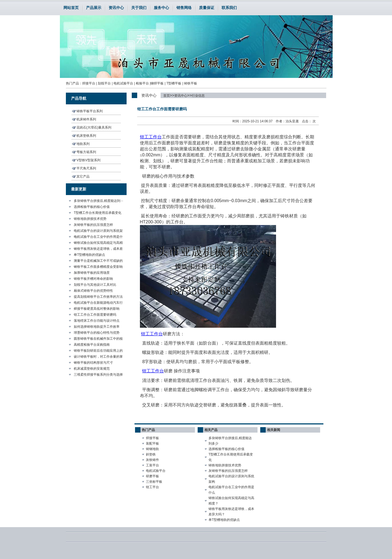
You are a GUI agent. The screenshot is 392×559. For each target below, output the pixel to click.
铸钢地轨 (152, 449)
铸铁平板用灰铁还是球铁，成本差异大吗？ (231, 512)
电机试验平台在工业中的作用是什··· (98, 237)
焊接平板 (152, 438)
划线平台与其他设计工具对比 (95, 285)
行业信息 (198, 96)
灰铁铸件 (152, 460)
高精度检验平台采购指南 (92, 345)
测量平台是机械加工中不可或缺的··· (98, 261)
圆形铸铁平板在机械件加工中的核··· (98, 339)
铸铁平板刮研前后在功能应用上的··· (98, 351)
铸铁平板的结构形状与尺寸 (93, 363)
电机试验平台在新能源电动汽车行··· (98, 303)
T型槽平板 (174, 83)
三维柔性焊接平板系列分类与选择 (98, 375)
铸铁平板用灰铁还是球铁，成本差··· (98, 249)
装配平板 (152, 443)
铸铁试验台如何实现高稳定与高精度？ (231, 501)
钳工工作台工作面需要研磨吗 (95, 315)
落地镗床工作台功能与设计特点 (97, 321)
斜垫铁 (151, 454)
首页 (167, 96)
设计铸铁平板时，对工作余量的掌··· (98, 357)
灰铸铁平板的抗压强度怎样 (93, 225)
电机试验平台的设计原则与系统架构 (231, 479)
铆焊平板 (157, 83)
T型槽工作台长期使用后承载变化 (98, 213)
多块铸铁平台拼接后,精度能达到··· (98, 201)
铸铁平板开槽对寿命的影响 (93, 279)
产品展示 (94, 8)
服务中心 (161, 8)
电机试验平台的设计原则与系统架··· (98, 231)
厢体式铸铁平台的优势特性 (93, 291)
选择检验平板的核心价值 (92, 207)
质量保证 (207, 8)
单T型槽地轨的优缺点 (89, 255)
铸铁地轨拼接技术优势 (90, 219)
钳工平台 (152, 487)
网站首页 (71, 8)
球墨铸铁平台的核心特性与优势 (97, 333)
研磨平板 (152, 476)
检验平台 (142, 83)
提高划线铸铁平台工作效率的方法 (98, 297)
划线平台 (104, 83)
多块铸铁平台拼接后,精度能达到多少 (230, 441)
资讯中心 (116, 8)
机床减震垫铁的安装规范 (92, 369)
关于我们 (139, 8)
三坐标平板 (154, 482)
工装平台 (152, 465)
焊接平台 (89, 83)
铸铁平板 (191, 83)
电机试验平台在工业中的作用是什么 (231, 490)
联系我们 (229, 8)
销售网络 (184, 8)
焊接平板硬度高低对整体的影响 (97, 309)
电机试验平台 (123, 83)
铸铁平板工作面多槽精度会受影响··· (98, 267)
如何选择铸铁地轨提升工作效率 (97, 327)
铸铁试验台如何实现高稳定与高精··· (98, 243)
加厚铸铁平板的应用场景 (92, 273)
